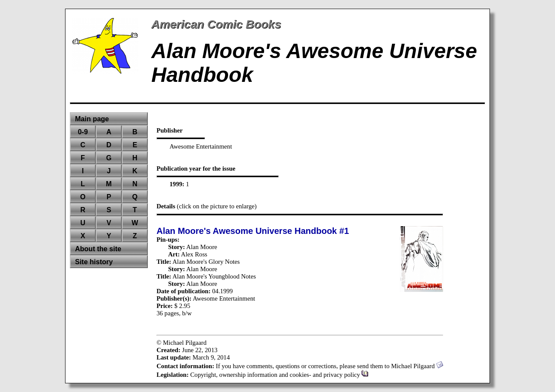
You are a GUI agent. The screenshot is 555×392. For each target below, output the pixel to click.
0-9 (83, 132)
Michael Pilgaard (417, 366)
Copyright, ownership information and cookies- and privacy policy (279, 375)
